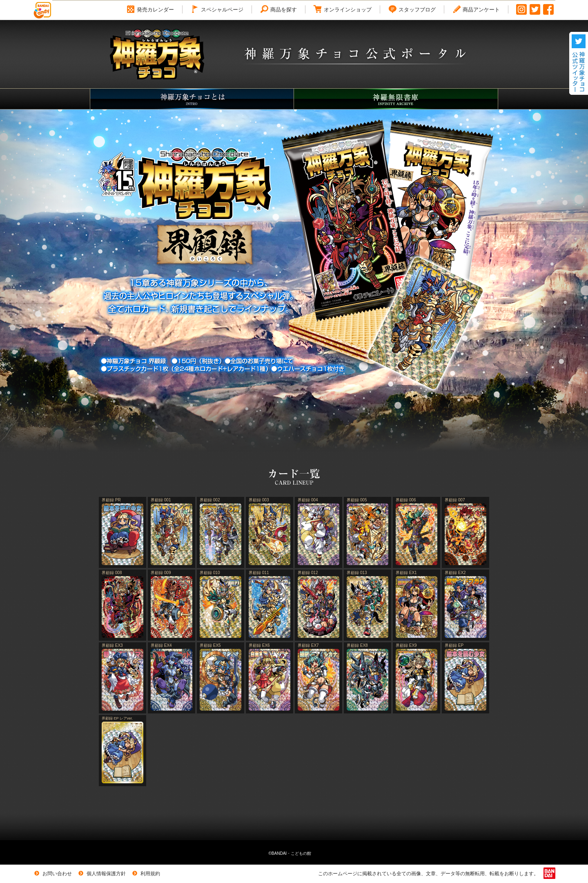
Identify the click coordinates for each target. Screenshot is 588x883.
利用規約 (145, 874)
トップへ (555, 863)
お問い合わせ (52, 874)
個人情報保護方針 (101, 874)
